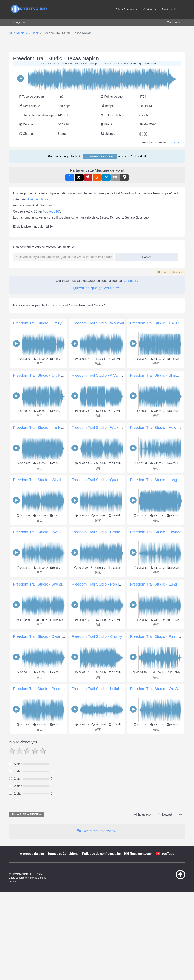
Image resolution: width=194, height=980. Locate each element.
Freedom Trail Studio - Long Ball (157, 480)
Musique (32, 199)
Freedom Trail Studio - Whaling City (43, 480)
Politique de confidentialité (102, 907)
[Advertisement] (97, 762)
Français (17, 22)
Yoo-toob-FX (175, 143)
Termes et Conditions (63, 907)
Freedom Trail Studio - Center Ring (101, 532)
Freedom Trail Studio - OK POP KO (43, 375)
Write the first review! (97, 884)
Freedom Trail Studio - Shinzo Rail (159, 375)
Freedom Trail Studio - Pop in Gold (101, 584)
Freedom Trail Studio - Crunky (97, 636)
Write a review (27, 867)
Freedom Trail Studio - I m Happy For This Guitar (54, 428)
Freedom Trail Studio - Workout (98, 323)
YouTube (168, 907)
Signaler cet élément (170, 272)
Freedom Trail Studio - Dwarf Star (41, 636)
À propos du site (32, 907)
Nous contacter (141, 907)
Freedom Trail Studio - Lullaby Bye (101, 689)
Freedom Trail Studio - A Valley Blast (102, 375)
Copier (145, 256)
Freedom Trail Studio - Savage (156, 532)
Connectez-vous (100, 156)
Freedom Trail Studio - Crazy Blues (43, 323)
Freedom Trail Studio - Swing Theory (44, 584)
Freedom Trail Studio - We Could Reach (47, 532)
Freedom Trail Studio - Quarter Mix (101, 480)
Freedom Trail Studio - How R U (157, 428)
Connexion (174, 22)
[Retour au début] (174, 931)
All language (142, 867)
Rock (45, 199)
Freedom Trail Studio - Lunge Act (158, 584)
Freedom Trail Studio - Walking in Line (104, 428)
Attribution (130, 281)
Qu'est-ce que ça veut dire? (97, 288)
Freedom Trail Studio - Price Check (43, 689)
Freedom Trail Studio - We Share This (162, 689)
